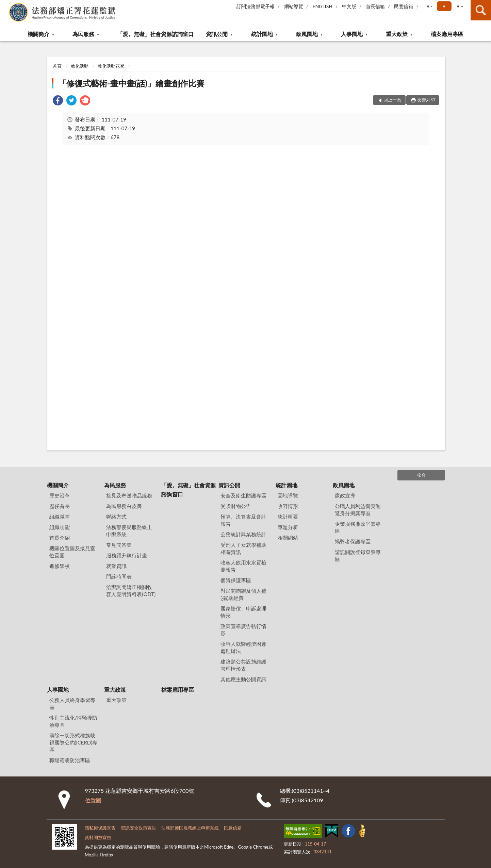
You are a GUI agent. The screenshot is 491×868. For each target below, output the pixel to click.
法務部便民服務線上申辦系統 (129, 531)
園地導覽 (288, 495)
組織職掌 (60, 517)
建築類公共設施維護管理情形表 (243, 665)
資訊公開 (217, 34)
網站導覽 (294, 6)
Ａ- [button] (429, 6)
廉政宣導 (345, 495)
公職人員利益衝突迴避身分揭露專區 (358, 510)
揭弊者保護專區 (353, 541)
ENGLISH (322, 6)
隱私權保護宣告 (100, 828)
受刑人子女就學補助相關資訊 (243, 548)
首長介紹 (60, 538)
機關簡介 (38, 34)
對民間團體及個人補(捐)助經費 (243, 594)
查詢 (481, 10)
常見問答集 (119, 545)
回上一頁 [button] (392, 100)
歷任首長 (60, 506)
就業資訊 (116, 566)
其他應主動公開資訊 (243, 679)
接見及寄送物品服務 (129, 495)
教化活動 (80, 66)
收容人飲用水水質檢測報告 (243, 566)
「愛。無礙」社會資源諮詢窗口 (156, 34)
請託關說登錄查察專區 (358, 555)
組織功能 (60, 527)
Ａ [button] (444, 6)
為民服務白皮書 (124, 506)
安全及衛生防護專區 (243, 495)
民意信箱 (404, 6)
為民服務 (83, 34)
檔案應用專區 (447, 34)
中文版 (349, 6)
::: (5, 5)
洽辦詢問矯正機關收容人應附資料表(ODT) (131, 591)
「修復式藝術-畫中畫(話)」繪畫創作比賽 (131, 83)
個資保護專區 (236, 580)
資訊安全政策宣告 (138, 828)
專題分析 (288, 527)
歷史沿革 (60, 495)
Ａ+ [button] (459, 6)
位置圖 (93, 800)
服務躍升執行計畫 (127, 555)
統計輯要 (288, 517)
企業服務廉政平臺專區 (358, 527)
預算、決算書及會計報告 (243, 520)
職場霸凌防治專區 (70, 760)
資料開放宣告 (98, 837)
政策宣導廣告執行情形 (243, 630)
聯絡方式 (116, 517)
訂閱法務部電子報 (256, 6)
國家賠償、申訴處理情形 (243, 612)
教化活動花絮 (111, 66)
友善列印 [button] (426, 100)
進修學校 (60, 566)
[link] (58, 101)
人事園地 (352, 34)
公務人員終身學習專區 (72, 703)
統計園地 (262, 34)
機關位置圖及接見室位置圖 (72, 552)
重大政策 (397, 34)
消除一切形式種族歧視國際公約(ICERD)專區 (73, 742)
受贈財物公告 (236, 506)
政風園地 (307, 34)
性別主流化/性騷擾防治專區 (73, 721)
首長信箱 (375, 6)
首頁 (57, 66)
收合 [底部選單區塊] (421, 475)
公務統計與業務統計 (243, 534)
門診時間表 (119, 576)
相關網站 (288, 538)
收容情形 (288, 506)
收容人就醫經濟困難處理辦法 (243, 647)
